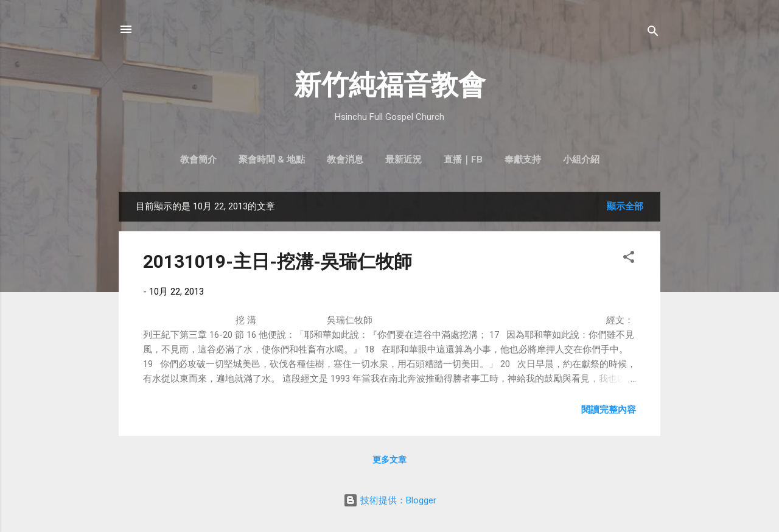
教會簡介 (198, 159)
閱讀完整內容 (609, 410)
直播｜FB (463, 159)
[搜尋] (653, 33)
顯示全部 (625, 206)
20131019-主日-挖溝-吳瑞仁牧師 (278, 261)
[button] (629, 259)
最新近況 (403, 159)
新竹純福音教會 (390, 85)
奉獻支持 (523, 159)
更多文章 (389, 460)
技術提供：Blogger (390, 500)
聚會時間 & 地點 (272, 159)
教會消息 (345, 159)
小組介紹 (581, 159)
